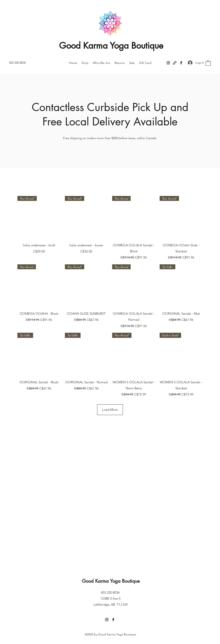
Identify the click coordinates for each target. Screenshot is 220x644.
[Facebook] (181, 63)
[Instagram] (168, 63)
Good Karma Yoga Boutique (111, 46)
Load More (110, 410)
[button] (208, 63)
